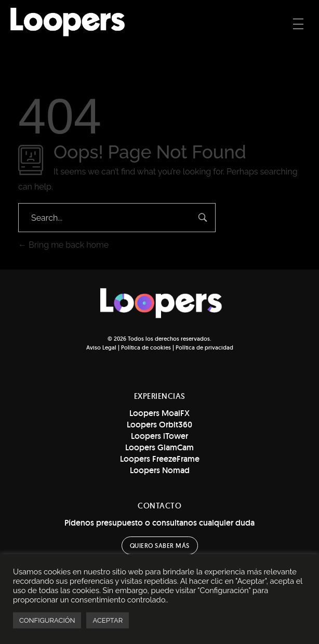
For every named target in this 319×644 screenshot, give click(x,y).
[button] (160, 546)
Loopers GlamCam (159, 447)
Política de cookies (146, 347)
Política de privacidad (204, 347)
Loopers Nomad (160, 470)
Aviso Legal (101, 347)
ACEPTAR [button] (108, 620)
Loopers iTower (159, 436)
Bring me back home (63, 245)
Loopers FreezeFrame (160, 459)
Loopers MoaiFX (159, 413)
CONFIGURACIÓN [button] (47, 620)
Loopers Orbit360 (159, 425)
